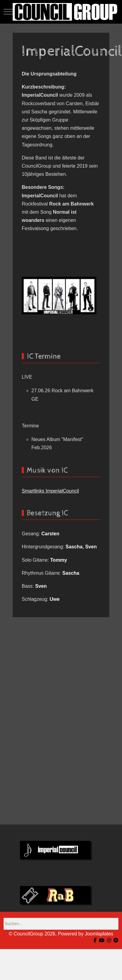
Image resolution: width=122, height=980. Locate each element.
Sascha (74, 547)
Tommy (59, 560)
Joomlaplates (99, 934)
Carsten (50, 534)
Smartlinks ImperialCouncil (50, 491)
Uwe (55, 599)
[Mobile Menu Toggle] (8, 12)
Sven (91, 547)
